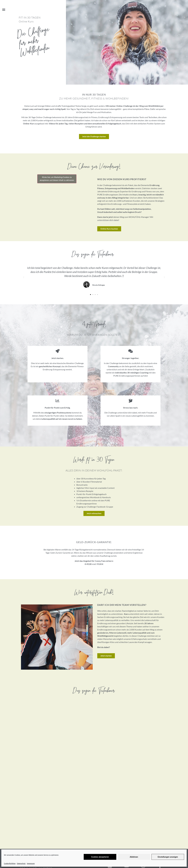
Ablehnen (134, 857)
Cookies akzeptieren (100, 857)
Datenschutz (21, 864)
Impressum (31, 864)
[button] (4, 10)
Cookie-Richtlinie (10, 864)
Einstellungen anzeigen (168, 857)
